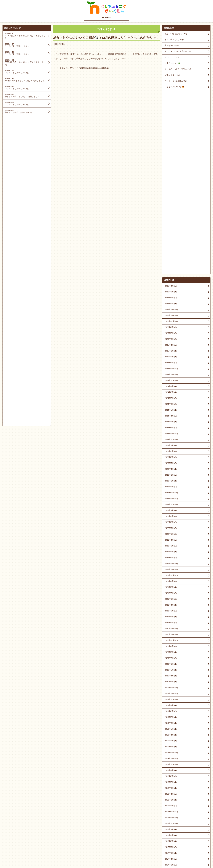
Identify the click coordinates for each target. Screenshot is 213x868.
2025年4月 (171, 161)
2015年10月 (171, 763)
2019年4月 (171, 551)
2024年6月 (171, 220)
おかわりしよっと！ (173, 57)
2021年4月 (171, 421)
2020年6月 (171, 480)
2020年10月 (171, 456)
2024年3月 (171, 237)
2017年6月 (171, 663)
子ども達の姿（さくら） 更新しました (22, 97)
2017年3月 (171, 681)
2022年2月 (171, 367)
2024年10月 (171, 196)
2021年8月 (171, 403)
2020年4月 (171, 491)
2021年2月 (171, 432)
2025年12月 (171, 125)
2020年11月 (171, 450)
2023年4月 (171, 285)
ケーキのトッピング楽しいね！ (178, 69)
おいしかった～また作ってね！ (178, 51)
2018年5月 (171, 604)
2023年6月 (171, 273)
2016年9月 (171, 716)
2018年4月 (171, 610)
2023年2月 (171, 296)
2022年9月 (171, 326)
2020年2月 (171, 497)
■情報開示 (169, 840)
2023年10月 (171, 255)
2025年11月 (171, 131)
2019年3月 (171, 556)
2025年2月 (171, 172)
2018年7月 (171, 598)
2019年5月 (171, 545)
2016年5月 (171, 734)
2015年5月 (171, 793)
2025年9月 (171, 143)
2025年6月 (171, 155)
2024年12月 (171, 184)
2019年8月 (171, 527)
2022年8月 (171, 332)
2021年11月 (171, 385)
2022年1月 (171, 373)
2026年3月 (171, 107)
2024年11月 (171, 190)
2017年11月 (171, 633)
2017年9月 (171, 645)
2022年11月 (171, 314)
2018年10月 (171, 580)
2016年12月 (171, 698)
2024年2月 (171, 243)
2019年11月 (171, 509)
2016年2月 (171, 745)
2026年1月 (171, 119)
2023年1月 (171, 302)
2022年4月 (171, 356)
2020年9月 (171, 462)
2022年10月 (171, 320)
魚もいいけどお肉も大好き (176, 34)
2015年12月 (171, 757)
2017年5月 (171, 669)
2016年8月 (171, 722)
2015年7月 (171, 781)
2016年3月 (171, 740)
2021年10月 (171, 391)
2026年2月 (171, 113)
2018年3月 (171, 616)
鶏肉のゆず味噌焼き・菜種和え (95, 68)
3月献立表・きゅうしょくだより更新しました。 (26, 81)
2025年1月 (171, 178)
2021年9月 (171, 397)
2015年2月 (171, 805)
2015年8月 (171, 775)
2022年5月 (171, 350)
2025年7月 (171, 149)
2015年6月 (171, 787)
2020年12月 (171, 444)
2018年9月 (171, 586)
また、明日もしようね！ (175, 40)
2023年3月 (171, 291)
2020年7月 (171, 474)
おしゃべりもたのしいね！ (176, 81)
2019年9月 (171, 521)
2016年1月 (171, 751)
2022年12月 (171, 308)
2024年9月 (171, 202)
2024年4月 (171, 232)
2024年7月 (171, 214)
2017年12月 (171, 627)
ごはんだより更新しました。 (17, 46)
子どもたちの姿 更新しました (18, 112)
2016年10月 (171, 710)
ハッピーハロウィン (174, 87)
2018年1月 (171, 621)
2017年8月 (171, 651)
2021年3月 (171, 426)
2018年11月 (171, 574)
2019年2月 (171, 562)
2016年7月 (171, 728)
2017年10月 (171, 639)
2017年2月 (171, 686)
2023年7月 (171, 267)
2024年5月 (171, 226)
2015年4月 (171, 799)
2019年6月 (171, 539)
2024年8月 (171, 208)
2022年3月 (171, 361)
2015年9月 (171, 769)
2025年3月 (171, 167)
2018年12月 (171, 568)
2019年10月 (171, 515)
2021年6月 (171, 415)
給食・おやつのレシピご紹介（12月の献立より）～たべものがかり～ (105, 38)
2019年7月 (171, 533)
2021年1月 (171, 438)
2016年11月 (171, 704)
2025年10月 (171, 137)
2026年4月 (171, 102)
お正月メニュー (172, 63)
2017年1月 (171, 692)
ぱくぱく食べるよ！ (173, 75)
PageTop (206, 857)
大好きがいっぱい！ (173, 45)
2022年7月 (171, 338)
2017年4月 (171, 675)
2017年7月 (171, 657)
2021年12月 (171, 379)
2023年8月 (171, 261)
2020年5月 (171, 486)
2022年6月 (171, 344)
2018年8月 (171, 592)
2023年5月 (171, 279)
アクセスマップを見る (186, 845)
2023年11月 (171, 249)
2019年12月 (171, 503)
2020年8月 (171, 468)
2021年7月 (171, 409)
